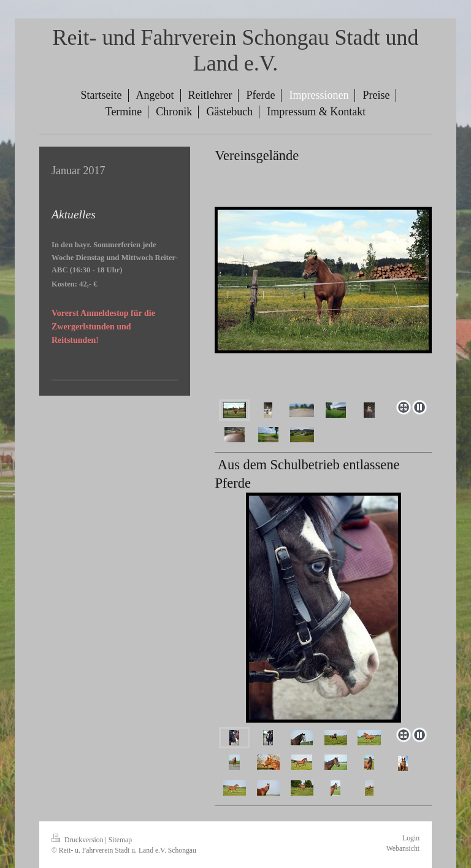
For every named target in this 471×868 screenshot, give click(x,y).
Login (411, 838)
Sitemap (120, 840)
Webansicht (403, 849)
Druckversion (78, 840)
